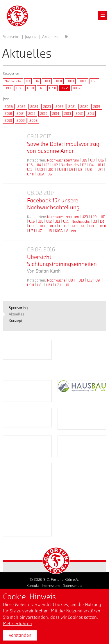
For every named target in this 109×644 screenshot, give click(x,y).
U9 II (8, 88)
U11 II (58, 81)
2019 (97, 107)
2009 (21, 121)
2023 (47, 107)
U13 (47, 165)
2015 (44, 114)
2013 (67, 114)
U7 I (42, 88)
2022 (60, 107)
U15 (30, 165)
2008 (33, 121)
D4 (37, 81)
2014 (56, 114)
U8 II (31, 88)
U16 (101, 160)
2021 (72, 107)
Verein (71, 231)
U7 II (52, 88)
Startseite (11, 37)
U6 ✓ (65, 88)
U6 (50, 174)
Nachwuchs (13, 81)
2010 (8, 121)
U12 (55, 165)
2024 (34, 107)
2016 (32, 114)
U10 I (70, 81)
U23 (85, 217)
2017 (20, 114)
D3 (28, 81)
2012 (79, 114)
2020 (84, 107)
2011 (91, 114)
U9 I (94, 81)
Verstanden (20, 635)
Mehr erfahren (17, 624)
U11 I (47, 81)
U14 (38, 165)
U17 (93, 160)
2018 (8, 114)
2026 (9, 107)
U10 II (83, 81)
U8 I (19, 88)
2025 (22, 107)
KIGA (77, 88)
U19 (84, 160)
